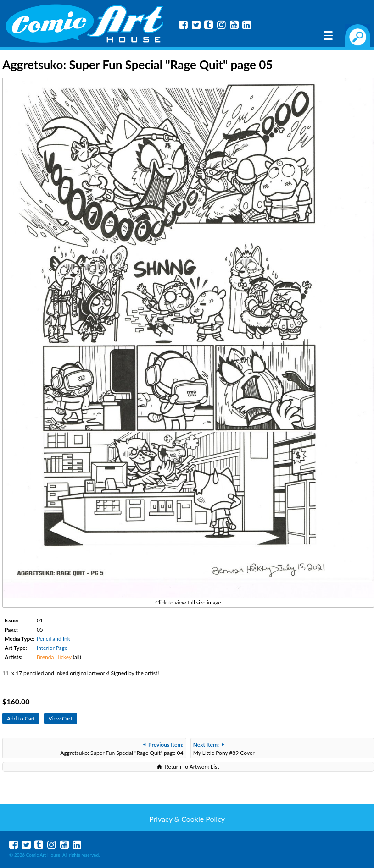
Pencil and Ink (53, 639)
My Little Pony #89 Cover (224, 749)
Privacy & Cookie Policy (187, 819)
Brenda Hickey (54, 657)
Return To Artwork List (192, 766)
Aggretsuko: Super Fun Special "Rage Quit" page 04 (122, 749)
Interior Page (52, 648)
